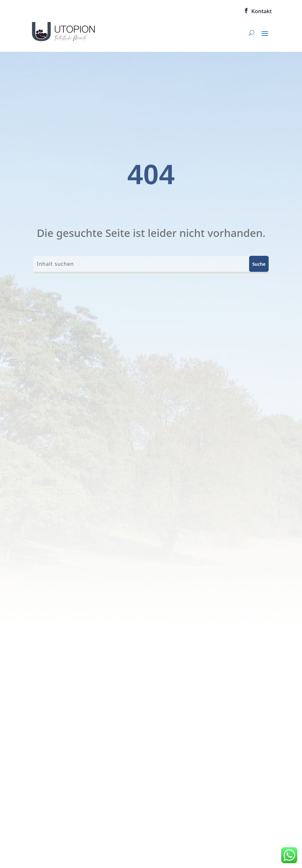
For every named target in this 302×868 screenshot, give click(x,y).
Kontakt (262, 11)
